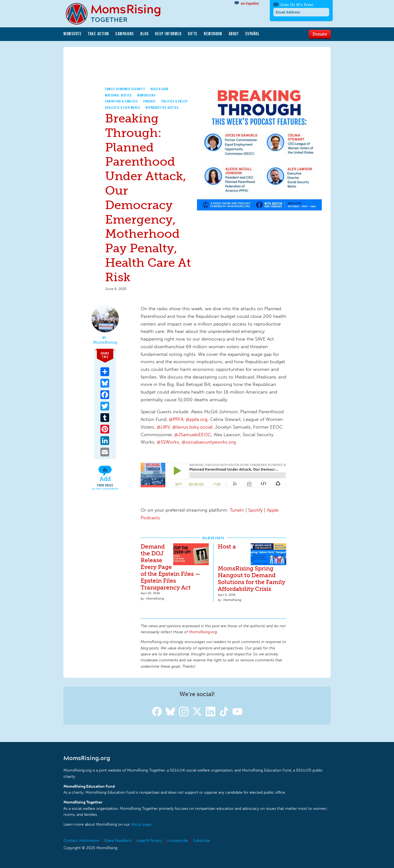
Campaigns (125, 34)
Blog (144, 34)
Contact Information (81, 841)
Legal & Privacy (149, 841)
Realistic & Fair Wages (123, 108)
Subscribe (201, 841)
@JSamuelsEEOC (193, 435)
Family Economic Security (125, 89)
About (234, 34)
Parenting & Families (121, 101)
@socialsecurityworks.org (209, 442)
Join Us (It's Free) (294, 5)
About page (141, 824)
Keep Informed (169, 34)
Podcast (150, 101)
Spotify (255, 510)
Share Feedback (118, 841)
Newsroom (213, 34)
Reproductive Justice (162, 108)
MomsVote (73, 34)
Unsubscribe (178, 841)
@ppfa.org (197, 419)
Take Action (99, 34)
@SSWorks (168, 442)
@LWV (163, 427)
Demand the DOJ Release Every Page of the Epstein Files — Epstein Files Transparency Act (170, 567)
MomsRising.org (117, 14)
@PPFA (176, 419)
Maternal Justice (118, 95)
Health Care (160, 89)
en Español (250, 3)
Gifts (193, 34)
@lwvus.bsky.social (192, 427)
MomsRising (146, 95)
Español (253, 34)
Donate (320, 34)
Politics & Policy (175, 101)
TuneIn (237, 510)
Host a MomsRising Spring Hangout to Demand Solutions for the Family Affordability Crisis (251, 568)
